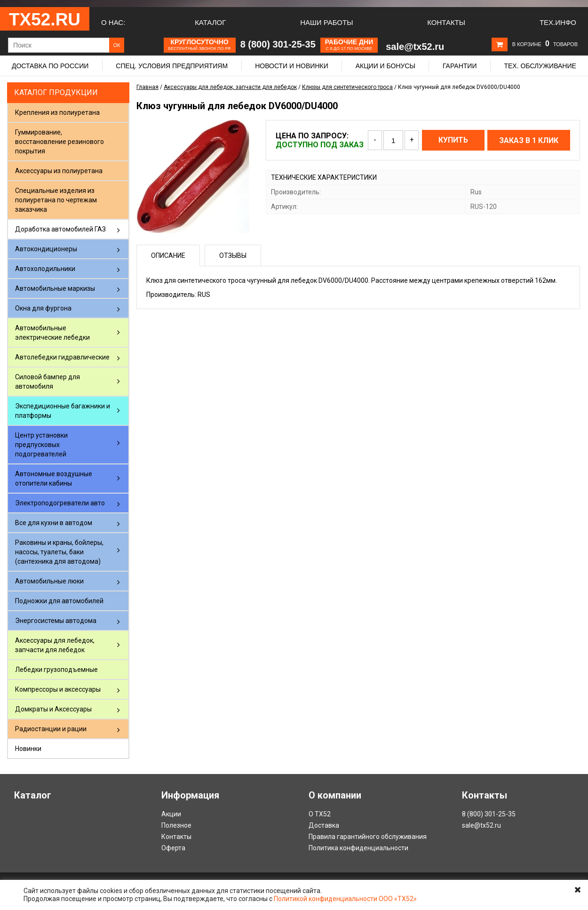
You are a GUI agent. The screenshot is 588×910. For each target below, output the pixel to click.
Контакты (446, 22)
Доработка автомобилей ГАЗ (60, 229)
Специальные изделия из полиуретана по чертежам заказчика (56, 200)
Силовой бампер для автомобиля (48, 382)
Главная (147, 87)
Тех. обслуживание (540, 66)
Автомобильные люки (49, 581)
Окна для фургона (43, 308)
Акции (171, 814)
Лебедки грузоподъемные (56, 670)
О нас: (113, 22)
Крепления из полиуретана (57, 112)
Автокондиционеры (46, 249)
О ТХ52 (320, 814)
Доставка (324, 825)
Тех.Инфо (558, 22)
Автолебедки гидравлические (62, 357)
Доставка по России (50, 66)
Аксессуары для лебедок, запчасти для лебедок (55, 645)
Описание (168, 255)
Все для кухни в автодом (54, 523)
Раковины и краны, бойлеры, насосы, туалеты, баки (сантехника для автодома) (59, 552)
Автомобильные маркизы (55, 288)
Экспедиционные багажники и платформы (63, 411)
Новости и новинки (292, 66)
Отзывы (233, 255)
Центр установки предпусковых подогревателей (41, 445)
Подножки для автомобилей (59, 601)
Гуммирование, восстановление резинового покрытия (60, 142)
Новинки (28, 749)
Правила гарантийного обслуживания (368, 837)
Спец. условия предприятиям (172, 66)
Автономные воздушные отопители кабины (54, 479)
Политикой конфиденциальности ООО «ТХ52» (345, 899)
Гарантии (460, 66)
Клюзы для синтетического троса (347, 87)
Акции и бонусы (385, 66)
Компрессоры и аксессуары (58, 689)
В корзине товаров (545, 44)
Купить (453, 140)
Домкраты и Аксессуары (53, 709)
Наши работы (326, 22)
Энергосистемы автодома (56, 621)
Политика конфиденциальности (358, 848)
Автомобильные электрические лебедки (52, 333)
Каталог (210, 22)
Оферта (173, 848)
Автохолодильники (45, 269)
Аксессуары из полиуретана (59, 171)
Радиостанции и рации (51, 729)
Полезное (176, 825)
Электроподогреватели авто (60, 503)
